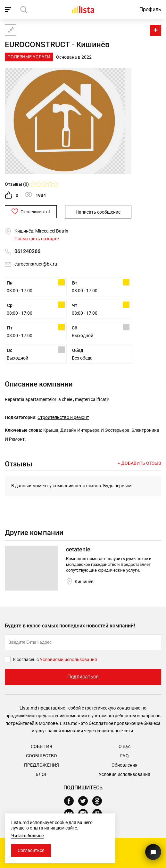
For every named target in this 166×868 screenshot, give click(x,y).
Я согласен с (26, 659)
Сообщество (41, 755)
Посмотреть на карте (37, 238)
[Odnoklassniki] (100, 801)
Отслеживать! (36, 211)
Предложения (41, 765)
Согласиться (31, 850)
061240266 (27, 251)
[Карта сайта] (10, 30)
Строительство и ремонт (63, 417)
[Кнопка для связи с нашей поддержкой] (153, 852)
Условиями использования (68, 659)
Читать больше (28, 836)
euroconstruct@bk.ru (36, 264)
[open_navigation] (9, 10)
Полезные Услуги (29, 57)
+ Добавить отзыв (139, 463)
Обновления (125, 765)
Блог (41, 774)
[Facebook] (71, 801)
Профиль (150, 9)
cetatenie (78, 549)
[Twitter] (85, 801)
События (41, 746)
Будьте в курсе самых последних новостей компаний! (70, 625)
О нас (124, 746)
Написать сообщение (101, 212)
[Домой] (83, 9)
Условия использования (125, 774)
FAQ (124, 755)
